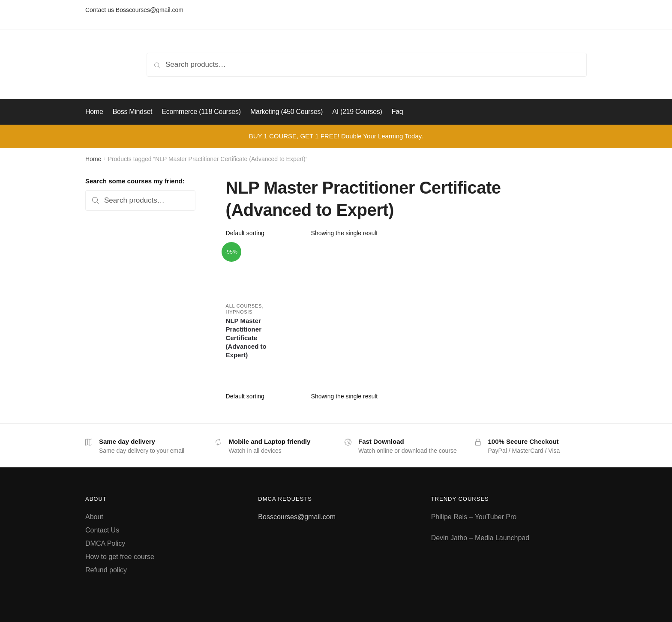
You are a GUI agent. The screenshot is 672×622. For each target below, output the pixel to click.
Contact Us (102, 530)
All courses (244, 306)
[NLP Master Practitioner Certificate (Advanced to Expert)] (250, 271)
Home (93, 159)
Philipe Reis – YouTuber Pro (474, 517)
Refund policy (106, 570)
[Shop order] (265, 233)
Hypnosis (239, 312)
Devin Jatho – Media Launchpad (480, 538)
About (94, 517)
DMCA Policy (105, 543)
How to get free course (120, 557)
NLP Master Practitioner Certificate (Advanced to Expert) (246, 338)
